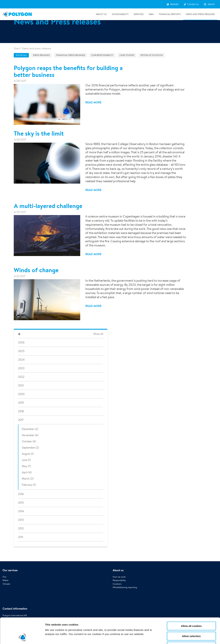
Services (139, 14)
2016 (21, 494)
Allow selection (191, 612)
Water (6, 580)
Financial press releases (70, 55)
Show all (21, 55)
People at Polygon (152, 55)
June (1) (26, 460)
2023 (21, 368)
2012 (21, 528)
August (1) (28, 454)
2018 (21, 411)
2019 (21, 403)
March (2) (28, 479)
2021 (21, 385)
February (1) (29, 485)
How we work (119, 577)
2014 (21, 511)
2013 (21, 520)
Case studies (127, 55)
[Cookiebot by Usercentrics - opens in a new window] (22, 637)
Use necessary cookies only (191, 622)
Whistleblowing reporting (125, 587)
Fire (4, 577)
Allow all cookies (191, 602)
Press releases (41, 55)
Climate (6, 584)
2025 (21, 351)
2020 (21, 394)
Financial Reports (170, 14)
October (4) (29, 441)
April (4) (27, 472)
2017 (21, 420)
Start (17, 48)
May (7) (26, 466)
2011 (21, 537)
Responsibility (119, 580)
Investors (117, 584)
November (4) (30, 435)
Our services (10, 570)
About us (101, 14)
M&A (151, 14)
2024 (21, 360)
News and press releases (200, 14)
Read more (93, 102)
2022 (21, 377)
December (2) (30, 429)
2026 (21, 342)
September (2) (30, 448)
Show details (180, 637)
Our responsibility (102, 55)
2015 (21, 503)
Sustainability (120, 14)
